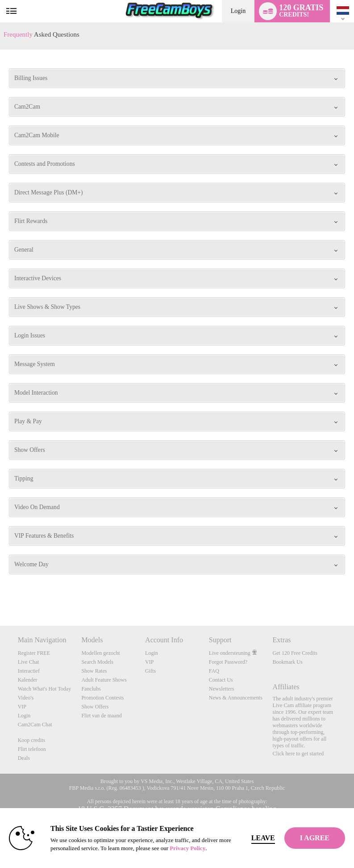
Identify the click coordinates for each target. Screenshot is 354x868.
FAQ (214, 671)
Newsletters (222, 689)
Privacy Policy (187, 848)
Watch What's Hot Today (45, 689)
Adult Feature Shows (104, 680)
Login (238, 11)
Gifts (150, 671)
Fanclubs (91, 689)
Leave (263, 838)
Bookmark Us (288, 662)
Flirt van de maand (101, 716)
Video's (26, 698)
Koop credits (32, 740)
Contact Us (221, 680)
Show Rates (94, 671)
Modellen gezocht (100, 653)
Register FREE (34, 653)
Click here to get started (298, 754)
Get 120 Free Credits (295, 653)
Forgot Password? (228, 662)
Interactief (29, 671)
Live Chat (29, 662)
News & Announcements (236, 698)
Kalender (28, 680)
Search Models (97, 662)
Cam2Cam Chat (35, 725)
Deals (24, 758)
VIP (22, 707)
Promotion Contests (102, 698)
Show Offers (95, 707)
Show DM (0, 592)
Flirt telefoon (32, 749)
